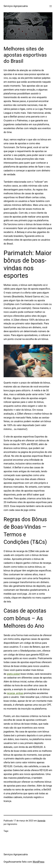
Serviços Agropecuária (16, 6)
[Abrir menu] (51, 6)
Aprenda (41, 821)
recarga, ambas (15, 693)
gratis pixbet (13, 674)
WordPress (39, 862)
